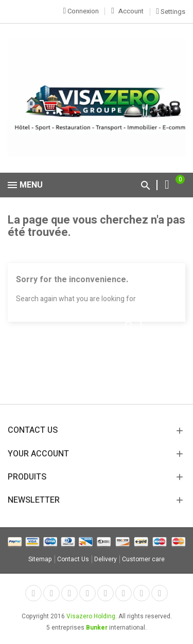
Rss (69, 593)
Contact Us (73, 559)
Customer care (143, 559)
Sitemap (40, 559)
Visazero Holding (91, 616)
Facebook (33, 593)
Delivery (106, 559)
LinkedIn (160, 593)
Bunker (97, 628)
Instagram (142, 593)
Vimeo (124, 593)
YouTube (87, 593)
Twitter (51, 593)
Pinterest (106, 593)
